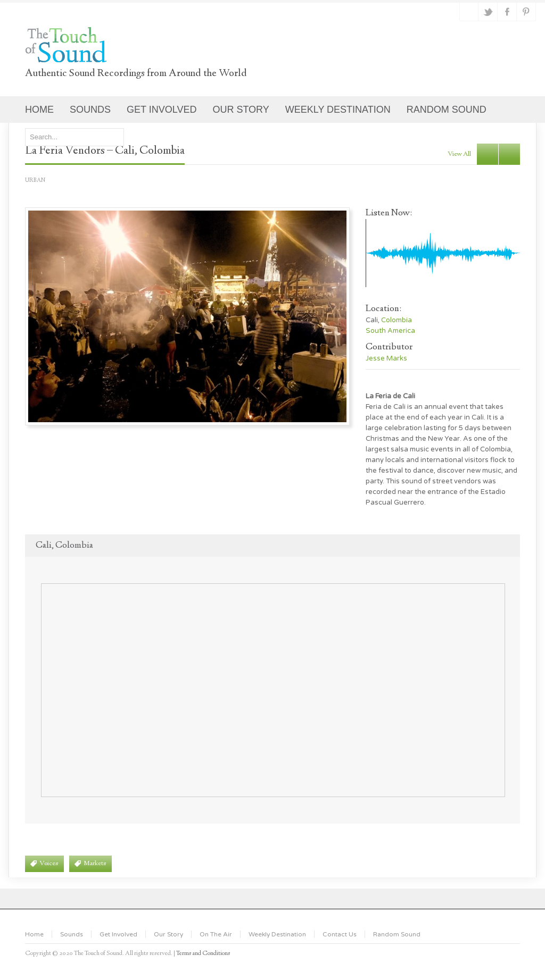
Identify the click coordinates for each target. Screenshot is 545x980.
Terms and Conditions (203, 954)
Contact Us (340, 934)
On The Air (216, 934)
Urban (35, 181)
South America (390, 331)
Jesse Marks (386, 358)
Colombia (397, 320)
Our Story (168, 934)
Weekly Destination (277, 934)
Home (34, 934)
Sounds (72, 934)
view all (459, 154)
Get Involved (118, 934)
